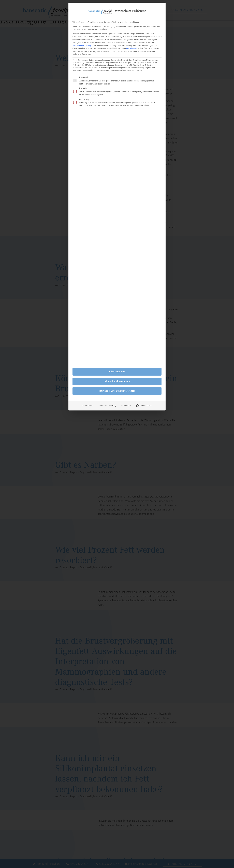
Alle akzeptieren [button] (117, 372)
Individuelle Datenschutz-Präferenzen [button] (117, 391)
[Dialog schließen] (162, 7)
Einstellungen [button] (132, 48)
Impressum (126, 406)
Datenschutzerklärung (82, 46)
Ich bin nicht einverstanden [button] (117, 381)
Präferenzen (87, 406)
